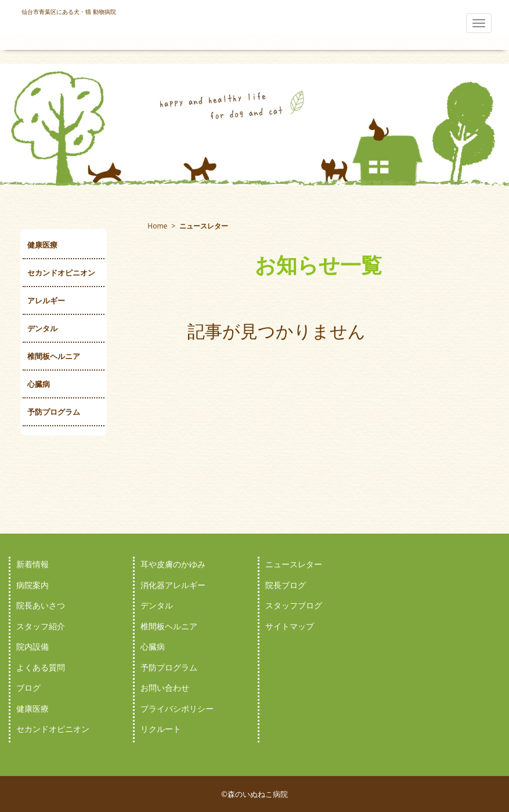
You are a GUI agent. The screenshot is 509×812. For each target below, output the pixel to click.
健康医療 (42, 245)
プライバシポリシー (177, 708)
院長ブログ (286, 585)
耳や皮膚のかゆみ (173, 564)
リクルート (161, 729)
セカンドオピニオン (61, 273)
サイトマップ (290, 626)
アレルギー (46, 300)
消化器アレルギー (173, 585)
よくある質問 (41, 667)
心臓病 (39, 384)
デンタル (42, 328)
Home (157, 226)
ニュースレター (294, 564)
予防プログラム (54, 412)
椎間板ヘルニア (54, 356)
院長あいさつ (41, 605)
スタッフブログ (294, 605)
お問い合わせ (165, 688)
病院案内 (33, 585)
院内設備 (33, 646)
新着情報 (33, 564)
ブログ (28, 688)
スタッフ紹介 (41, 626)
